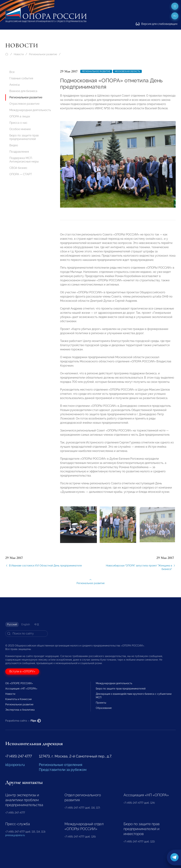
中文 (37, 624)
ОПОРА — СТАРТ (21, 174)
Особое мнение (20, 129)
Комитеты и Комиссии (18, 699)
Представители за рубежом (63, 770)
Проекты (101, 703)
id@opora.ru (15, 765)
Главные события (21, 78)
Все (12, 72)
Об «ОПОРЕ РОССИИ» (19, 683)
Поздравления (19, 152)
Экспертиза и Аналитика (20, 710)
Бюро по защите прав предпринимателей (24, 137)
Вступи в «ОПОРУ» (22, 671)
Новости (19, 54)
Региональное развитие (43, 54)
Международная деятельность (30, 110)
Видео (14, 145)
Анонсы (15, 85)
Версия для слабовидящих (157, 24)
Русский (12, 624)
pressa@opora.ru (15, 835)
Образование (104, 708)
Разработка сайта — (23, 721)
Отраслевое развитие (24, 104)
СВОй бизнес (18, 168)
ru (175, 16)
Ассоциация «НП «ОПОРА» (21, 689)
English (26, 624)
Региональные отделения (61, 765)
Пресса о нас (18, 123)
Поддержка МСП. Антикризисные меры (24, 160)
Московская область (127, 71)
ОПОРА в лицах (20, 116)
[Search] (27, 634)
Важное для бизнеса (23, 91)
